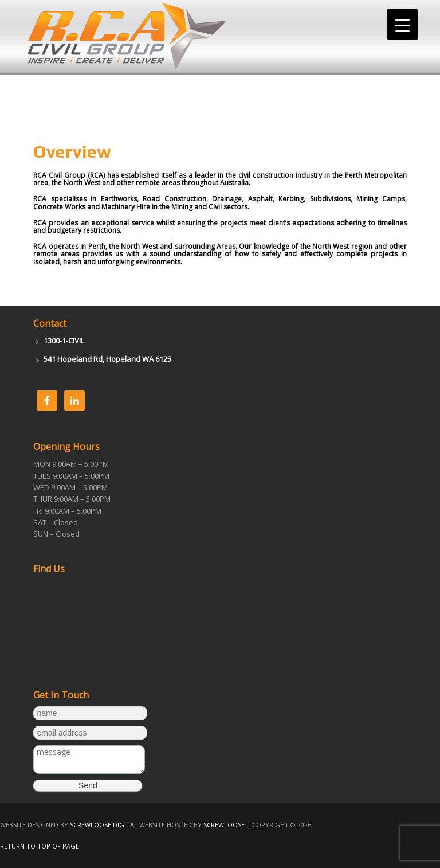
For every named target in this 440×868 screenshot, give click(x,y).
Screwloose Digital (104, 825)
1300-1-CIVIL (64, 341)
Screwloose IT (228, 825)
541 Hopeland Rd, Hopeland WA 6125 (107, 359)
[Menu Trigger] (402, 24)
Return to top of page (40, 846)
